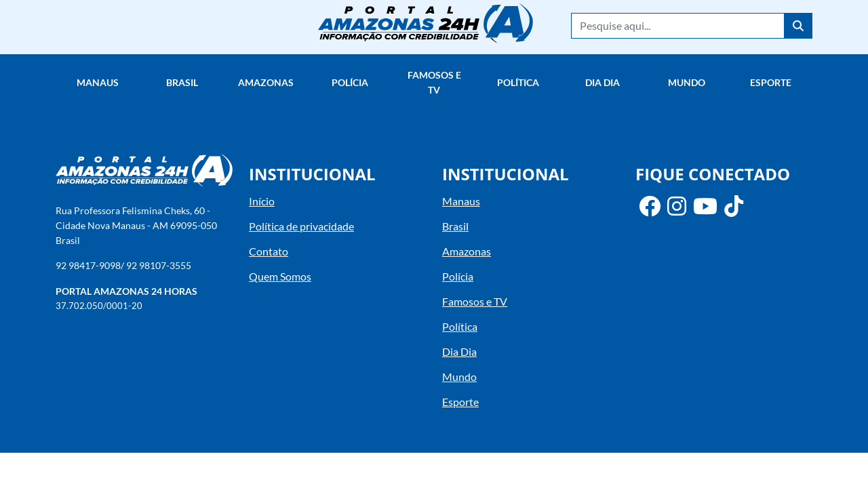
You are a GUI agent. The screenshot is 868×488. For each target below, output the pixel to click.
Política (518, 82)
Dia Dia (603, 82)
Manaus (98, 82)
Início (262, 201)
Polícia (350, 82)
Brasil (182, 82)
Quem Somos (280, 276)
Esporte (771, 82)
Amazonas (266, 82)
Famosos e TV (434, 82)
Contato (269, 251)
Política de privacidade (301, 226)
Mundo (687, 82)
